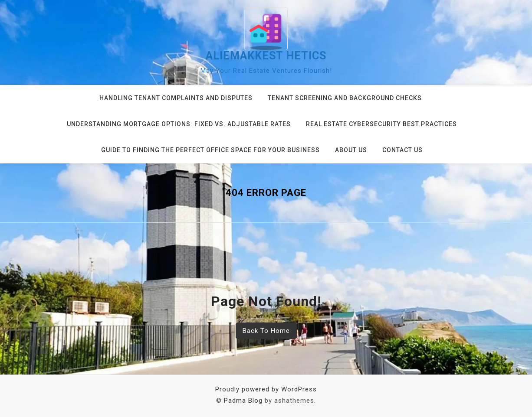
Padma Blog (243, 401)
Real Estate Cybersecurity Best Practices (381, 124)
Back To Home (266, 331)
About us (351, 150)
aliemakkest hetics (266, 56)
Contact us (402, 150)
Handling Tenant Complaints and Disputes (176, 98)
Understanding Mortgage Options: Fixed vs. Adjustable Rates (179, 124)
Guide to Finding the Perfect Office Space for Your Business (210, 150)
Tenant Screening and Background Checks (345, 98)
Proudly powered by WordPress (266, 389)
